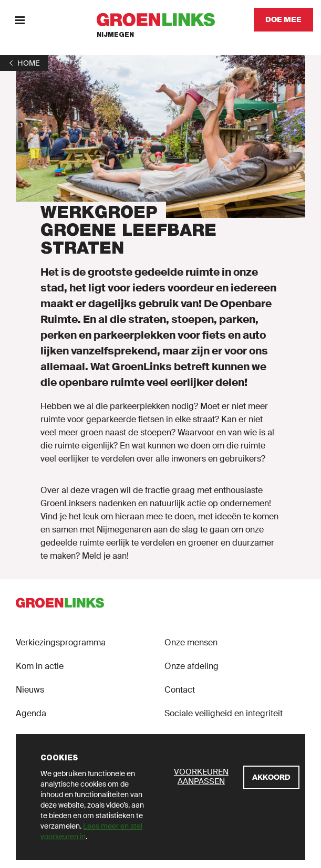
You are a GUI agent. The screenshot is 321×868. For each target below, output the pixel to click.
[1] (24, 63)
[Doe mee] (283, 20)
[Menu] (20, 20)
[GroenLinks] (160, 20)
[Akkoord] (271, 777)
